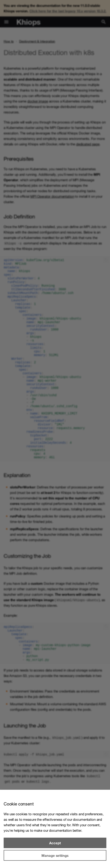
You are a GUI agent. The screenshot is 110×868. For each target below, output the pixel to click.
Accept (55, 843)
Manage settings (55, 855)
